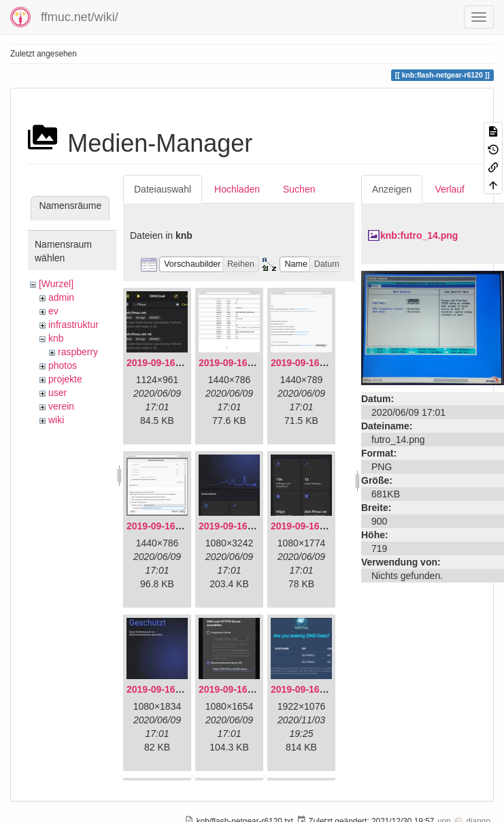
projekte (65, 379)
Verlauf (450, 189)
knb (56, 338)
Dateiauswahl (163, 189)
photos (63, 365)
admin (61, 297)
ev (53, 311)
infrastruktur (73, 325)
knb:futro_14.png (419, 235)
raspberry (78, 352)
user (57, 393)
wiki (56, 420)
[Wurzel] (56, 284)
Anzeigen (392, 189)
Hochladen (237, 189)
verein (61, 406)
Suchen (299, 189)
